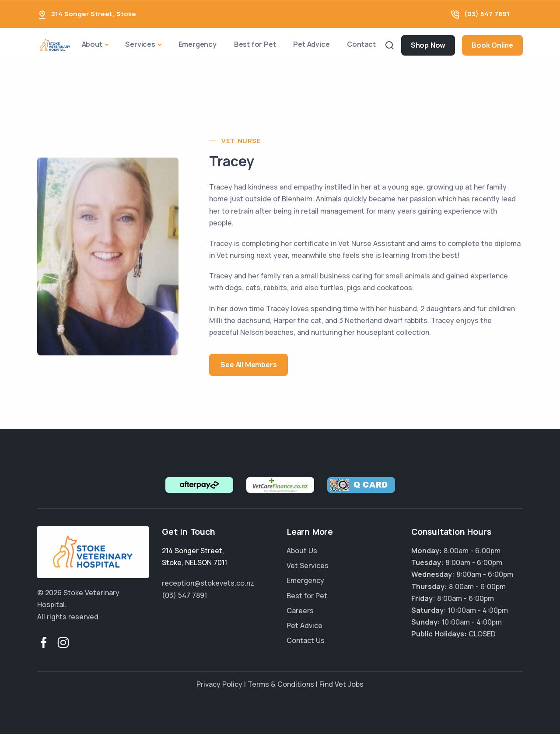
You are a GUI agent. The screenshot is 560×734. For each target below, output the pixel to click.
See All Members (248, 365)
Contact (361, 44)
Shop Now (428, 45)
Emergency (198, 44)
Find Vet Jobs (341, 684)
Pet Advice (311, 44)
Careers (300, 611)
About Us (302, 551)
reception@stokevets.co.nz (208, 583)
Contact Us (306, 640)
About (92, 44)
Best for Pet (255, 44)
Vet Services (308, 565)
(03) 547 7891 (487, 14)
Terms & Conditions (281, 684)
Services (140, 44)
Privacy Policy (219, 684)
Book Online (492, 45)
